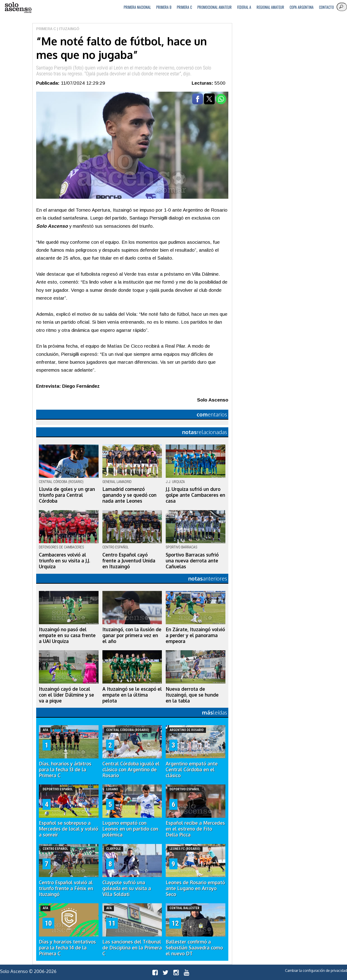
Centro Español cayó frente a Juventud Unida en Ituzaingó (129, 561)
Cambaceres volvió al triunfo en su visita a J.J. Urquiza (64, 561)
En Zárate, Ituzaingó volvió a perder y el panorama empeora (195, 635)
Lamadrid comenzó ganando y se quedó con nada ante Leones (129, 495)
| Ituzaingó (68, 29)
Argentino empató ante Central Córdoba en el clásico (192, 770)
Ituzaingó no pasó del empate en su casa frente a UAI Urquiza (67, 635)
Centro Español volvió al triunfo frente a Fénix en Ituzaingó (66, 888)
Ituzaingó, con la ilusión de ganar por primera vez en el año (132, 635)
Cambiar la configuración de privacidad (316, 970)
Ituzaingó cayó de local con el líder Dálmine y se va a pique (66, 695)
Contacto (326, 7)
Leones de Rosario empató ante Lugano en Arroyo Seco (195, 888)
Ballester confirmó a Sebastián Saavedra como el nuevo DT (194, 948)
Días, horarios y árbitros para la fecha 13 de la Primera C (65, 770)
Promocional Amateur (215, 7)
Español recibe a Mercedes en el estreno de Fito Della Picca (195, 829)
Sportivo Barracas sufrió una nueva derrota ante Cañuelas (192, 561)
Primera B (164, 7)
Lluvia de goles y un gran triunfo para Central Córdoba (67, 495)
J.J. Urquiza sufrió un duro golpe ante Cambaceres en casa (195, 495)
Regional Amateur (270, 7)
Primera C (184, 7)
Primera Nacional (137, 7)
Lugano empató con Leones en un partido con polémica (130, 829)
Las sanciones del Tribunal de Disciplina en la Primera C (132, 948)
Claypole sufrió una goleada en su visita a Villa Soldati (127, 888)
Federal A (244, 7)
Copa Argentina (302, 7)
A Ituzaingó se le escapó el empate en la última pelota (132, 695)
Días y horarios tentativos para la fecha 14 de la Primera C (67, 948)
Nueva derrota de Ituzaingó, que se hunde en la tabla (192, 695)
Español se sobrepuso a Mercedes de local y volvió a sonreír (68, 829)
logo (18, 8)
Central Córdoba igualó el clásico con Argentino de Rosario (131, 770)
